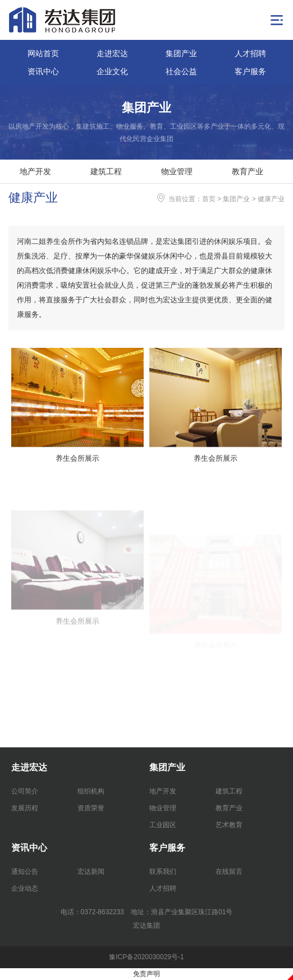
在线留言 (229, 872)
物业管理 (177, 171)
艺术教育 (229, 825)
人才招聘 (250, 53)
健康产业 (271, 199)
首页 (209, 199)
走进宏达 (112, 53)
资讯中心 (43, 71)
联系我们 (163, 872)
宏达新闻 (91, 872)
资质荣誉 (91, 808)
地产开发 (35, 171)
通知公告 (25, 872)
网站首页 (43, 53)
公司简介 (25, 791)
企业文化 (112, 71)
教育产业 (248, 171)
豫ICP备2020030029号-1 (146, 957)
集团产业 (181, 53)
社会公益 (181, 71)
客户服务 (250, 71)
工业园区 (163, 825)
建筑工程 (106, 171)
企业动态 (25, 888)
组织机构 (91, 791)
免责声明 (146, 974)
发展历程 (25, 808)
